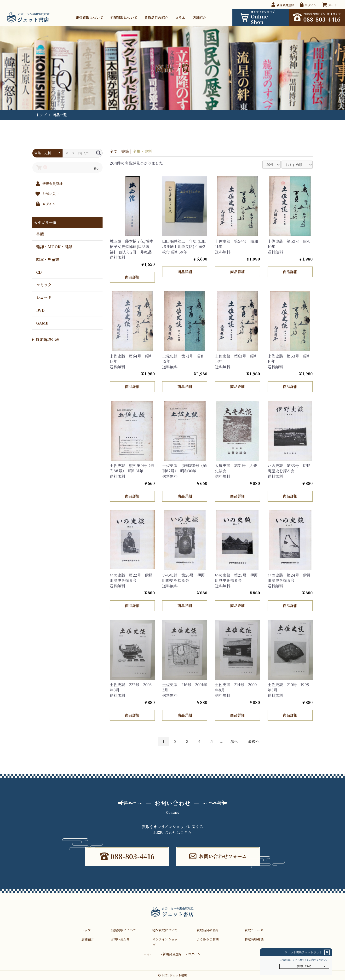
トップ (41, 115)
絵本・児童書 (48, 259)
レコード (44, 297)
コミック (44, 285)
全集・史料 (142, 151)
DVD (40, 310)
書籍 (40, 234)
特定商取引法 (46, 339)
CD (39, 272)
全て (114, 151)
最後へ (254, 741)
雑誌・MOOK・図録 (54, 246)
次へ (234, 741)
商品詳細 (132, 277)
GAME (42, 323)
